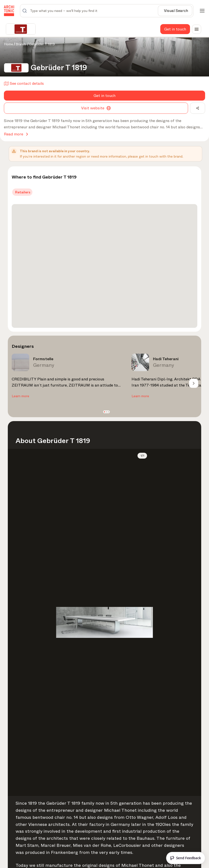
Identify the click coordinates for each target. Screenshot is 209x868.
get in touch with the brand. (161, 156)
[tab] (22, 192)
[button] (104, 412)
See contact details (24, 83)
